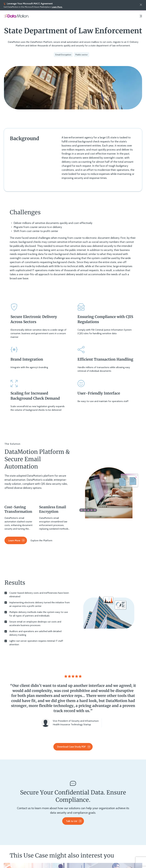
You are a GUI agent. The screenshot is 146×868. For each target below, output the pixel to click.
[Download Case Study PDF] (73, 747)
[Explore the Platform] (41, 540)
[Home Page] (16, 16)
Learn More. (57, 7)
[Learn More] (16, 540)
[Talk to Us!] (73, 821)
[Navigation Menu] (141, 16)
